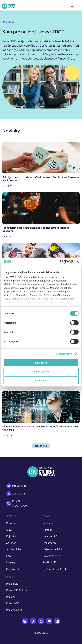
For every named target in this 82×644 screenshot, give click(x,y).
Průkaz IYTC (13, 603)
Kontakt (47, 530)
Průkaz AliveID (14, 610)
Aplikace (11, 543)
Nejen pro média (52, 549)
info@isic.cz (19, 486)
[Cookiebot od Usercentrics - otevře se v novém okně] (60, 262)
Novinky (11, 562)
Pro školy (50, 562)
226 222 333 (19, 493)
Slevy (9, 530)
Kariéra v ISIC (50, 536)
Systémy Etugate (54, 569)
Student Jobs (14, 549)
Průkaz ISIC (12, 584)
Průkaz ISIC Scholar (17, 590)
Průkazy (11, 523)
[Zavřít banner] (78, 262)
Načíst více (41, 446)
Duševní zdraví (14, 569)
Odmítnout (41, 380)
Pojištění (11, 536)
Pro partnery (51, 556)
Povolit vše (41, 363)
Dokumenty (50, 543)
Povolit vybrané (41, 371)
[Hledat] (72, 6)
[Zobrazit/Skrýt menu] (78, 6)
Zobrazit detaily (64, 354)
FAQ (9, 556)
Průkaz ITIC (12, 597)
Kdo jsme (48, 523)
